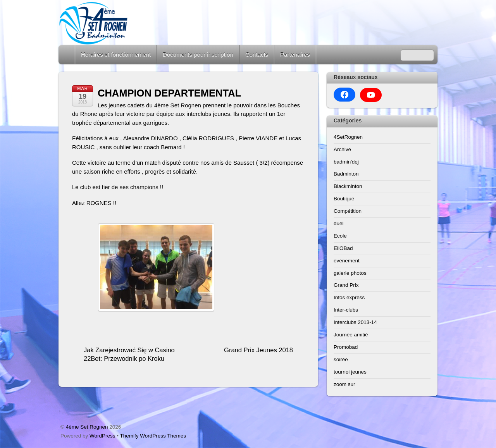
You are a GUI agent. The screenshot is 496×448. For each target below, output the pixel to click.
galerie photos (350, 273)
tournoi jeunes (350, 372)
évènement (347, 261)
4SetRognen (348, 137)
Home (67, 54)
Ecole (340, 236)
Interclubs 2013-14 (355, 322)
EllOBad (343, 248)
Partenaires (295, 54)
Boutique (344, 199)
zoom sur (344, 384)
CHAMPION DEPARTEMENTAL (169, 93)
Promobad (346, 347)
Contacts (257, 54)
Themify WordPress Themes (153, 436)
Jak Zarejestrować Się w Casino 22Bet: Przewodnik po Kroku (129, 354)
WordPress (102, 436)
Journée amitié (351, 335)
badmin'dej (346, 162)
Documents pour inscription (198, 54)
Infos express (349, 297)
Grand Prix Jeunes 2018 (258, 350)
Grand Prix (346, 285)
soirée (341, 359)
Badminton (346, 174)
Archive (342, 149)
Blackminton (348, 186)
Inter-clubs (346, 310)
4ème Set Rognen (87, 427)
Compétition (348, 211)
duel (339, 223)
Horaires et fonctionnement (116, 54)
